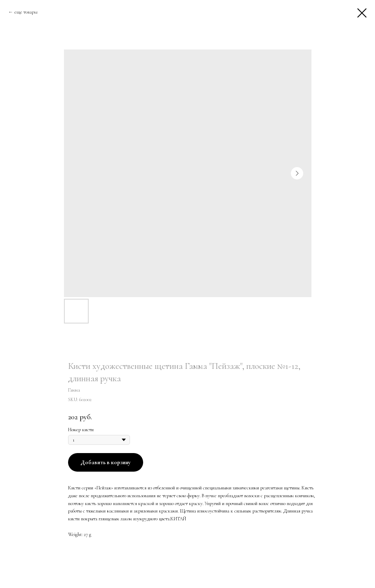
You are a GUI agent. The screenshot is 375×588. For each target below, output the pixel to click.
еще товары (26, 12)
